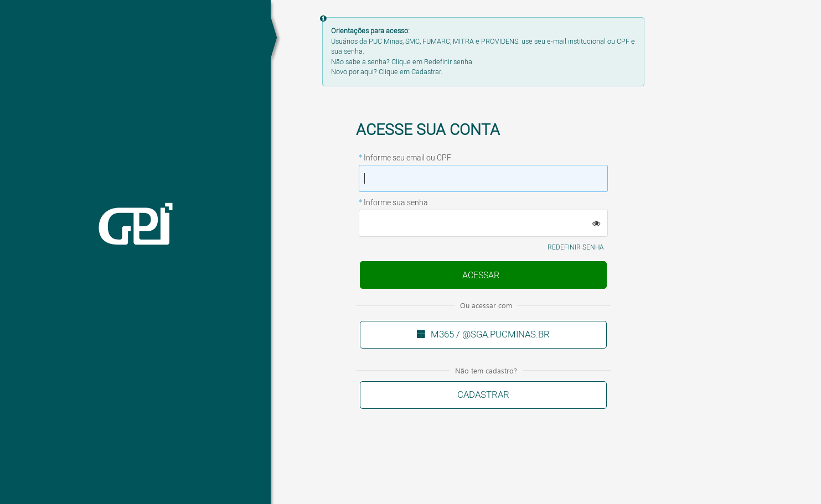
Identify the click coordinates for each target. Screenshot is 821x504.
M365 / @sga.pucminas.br (490, 334)
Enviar (481, 276)
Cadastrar (483, 395)
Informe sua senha (396, 203)
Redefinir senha (576, 248)
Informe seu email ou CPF (407, 158)
